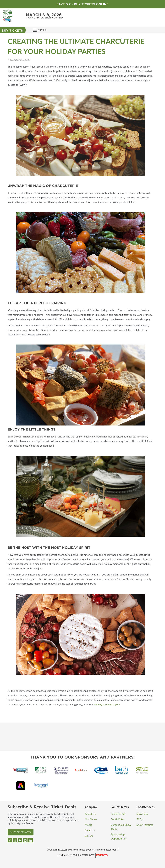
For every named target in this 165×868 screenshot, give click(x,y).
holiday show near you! (107, 704)
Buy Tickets (12, 31)
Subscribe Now (21, 832)
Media (88, 825)
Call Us (89, 836)
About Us (90, 814)
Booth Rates (118, 819)
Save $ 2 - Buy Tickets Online (82, 4)
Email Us (90, 830)
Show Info (142, 814)
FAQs (140, 819)
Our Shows (91, 819)
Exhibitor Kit (118, 814)
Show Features (145, 825)
